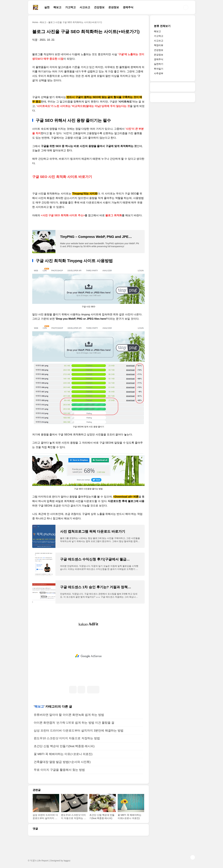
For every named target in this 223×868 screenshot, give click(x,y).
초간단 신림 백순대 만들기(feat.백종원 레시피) (64, 746)
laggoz (67, 861)
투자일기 (159, 69)
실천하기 (159, 64)
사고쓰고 (85, 7)
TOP (193, 857)
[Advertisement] (88, 656)
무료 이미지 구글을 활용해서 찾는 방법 (59, 770)
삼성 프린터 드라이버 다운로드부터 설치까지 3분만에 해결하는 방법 (79, 731)
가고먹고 (70, 7)
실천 (47, 7)
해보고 (57, 7)
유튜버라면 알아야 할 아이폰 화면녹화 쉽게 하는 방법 (69, 715)
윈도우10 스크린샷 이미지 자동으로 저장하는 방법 (67, 738)
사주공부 (159, 73)
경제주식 (128, 7)
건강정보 (99, 7)
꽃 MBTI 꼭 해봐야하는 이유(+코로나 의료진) (63, 754)
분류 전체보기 (162, 26)
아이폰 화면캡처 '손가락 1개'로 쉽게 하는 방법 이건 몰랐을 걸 (74, 723)
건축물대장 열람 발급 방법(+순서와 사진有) (62, 762)
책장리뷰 (159, 45)
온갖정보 (114, 7)
